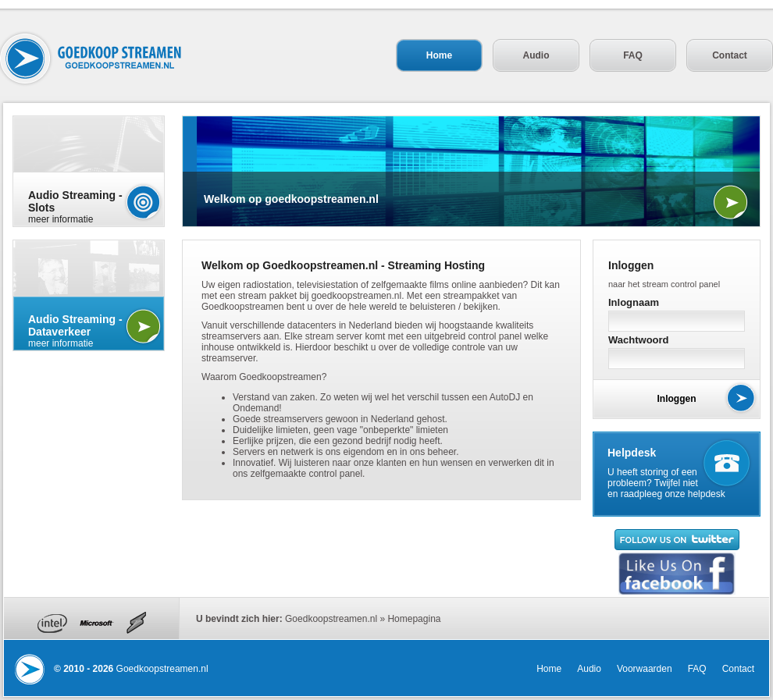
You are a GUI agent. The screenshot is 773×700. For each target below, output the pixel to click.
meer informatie (89, 207)
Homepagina (414, 619)
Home (439, 55)
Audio (536, 55)
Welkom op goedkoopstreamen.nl (291, 199)
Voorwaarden (645, 669)
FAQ (633, 55)
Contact (730, 55)
